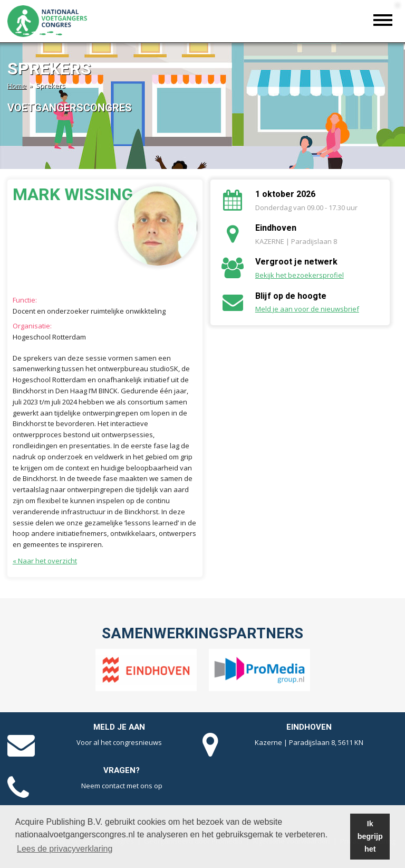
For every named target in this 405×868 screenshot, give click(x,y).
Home (17, 86)
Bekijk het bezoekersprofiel (300, 275)
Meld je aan (119, 727)
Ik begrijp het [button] (370, 836)
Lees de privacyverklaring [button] (65, 849)
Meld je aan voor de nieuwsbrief (307, 309)
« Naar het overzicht (45, 561)
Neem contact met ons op (122, 786)
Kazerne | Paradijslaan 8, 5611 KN (309, 742)
